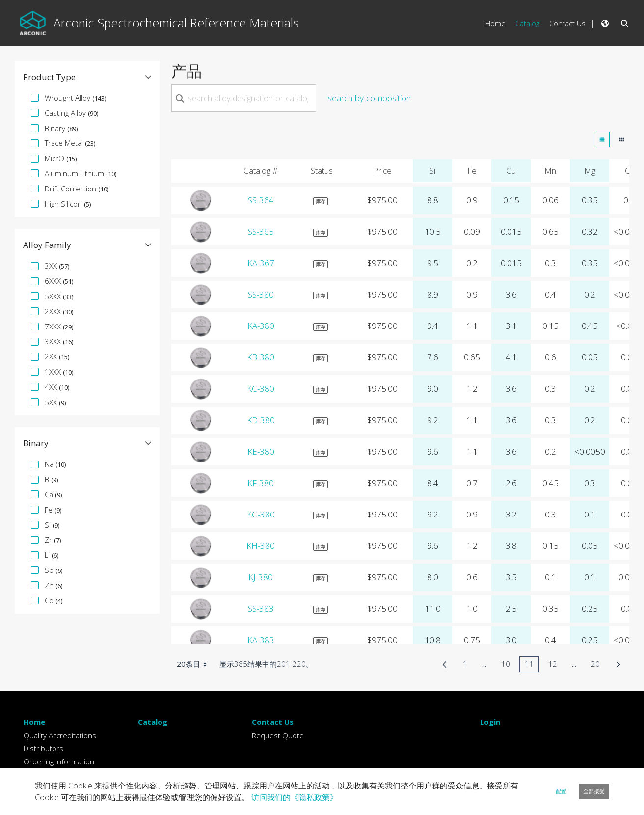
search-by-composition (369, 98)
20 (598, 666)
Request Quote (278, 735)
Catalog (153, 722)
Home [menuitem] (496, 23)
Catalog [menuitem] (527, 23)
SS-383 (261, 609)
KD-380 (261, 420)
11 (532, 666)
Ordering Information (59, 761)
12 (555, 666)
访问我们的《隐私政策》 (295, 797)
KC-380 (261, 389)
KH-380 (261, 546)
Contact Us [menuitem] (567, 23)
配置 (561, 791)
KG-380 (261, 514)
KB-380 (261, 357)
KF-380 (261, 483)
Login (490, 722)
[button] (87, 77)
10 (508, 666)
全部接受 (594, 791)
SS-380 (261, 294)
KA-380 (261, 326)
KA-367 (261, 263)
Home (34, 722)
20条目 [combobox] (195, 664)
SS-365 (261, 231)
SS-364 (261, 200)
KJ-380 (261, 577)
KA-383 (261, 640)
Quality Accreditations (60, 735)
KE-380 (261, 451)
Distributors (43, 748)
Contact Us (273, 722)
